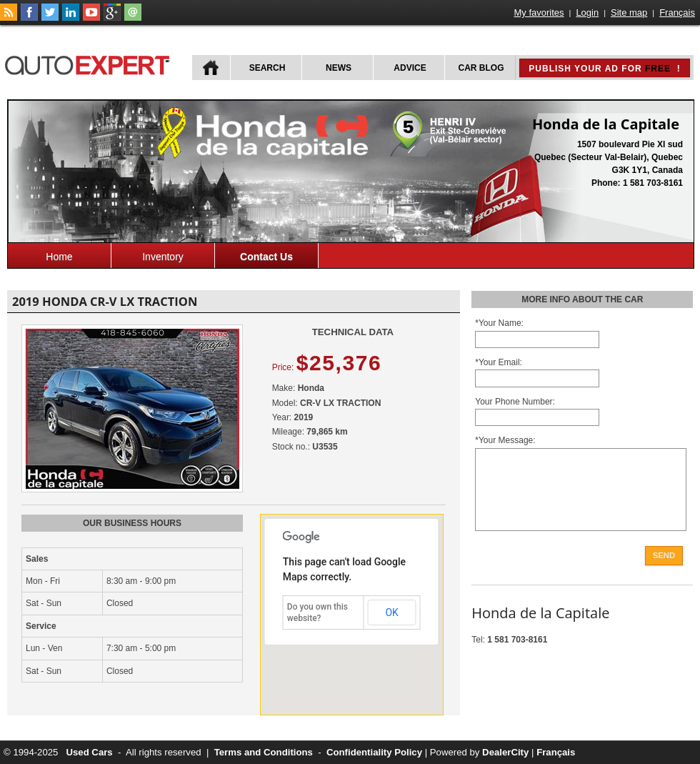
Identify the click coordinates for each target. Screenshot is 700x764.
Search (267, 68)
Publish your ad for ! (604, 69)
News (339, 68)
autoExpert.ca (90, 63)
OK (391, 612)
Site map (629, 13)
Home (59, 257)
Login (587, 13)
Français (677, 13)
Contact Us (266, 257)
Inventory (163, 257)
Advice (410, 68)
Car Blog (481, 68)
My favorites (539, 13)
